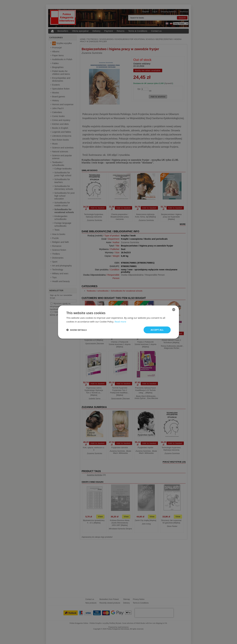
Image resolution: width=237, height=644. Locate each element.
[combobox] (174, 310)
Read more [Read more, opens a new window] (120, 322)
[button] (76, 330)
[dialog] (118, 322)
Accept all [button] (157, 330)
